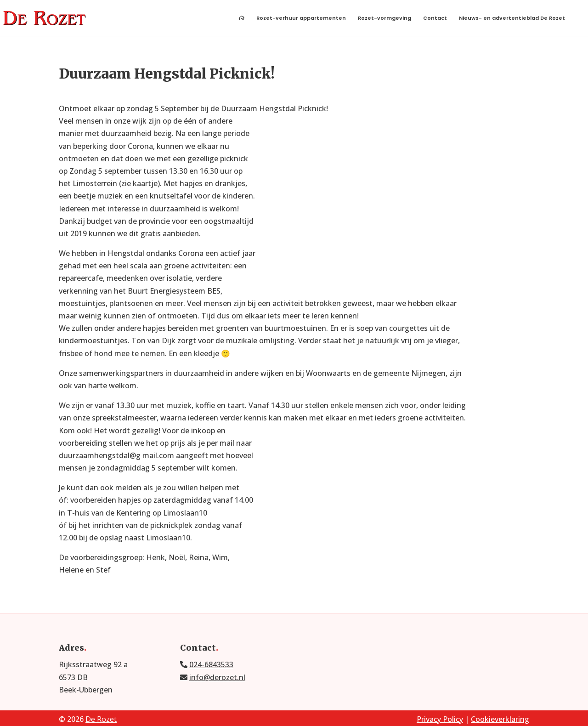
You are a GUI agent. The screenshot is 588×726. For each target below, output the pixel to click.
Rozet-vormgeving (384, 19)
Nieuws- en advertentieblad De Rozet (512, 19)
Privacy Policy (440, 719)
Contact (435, 19)
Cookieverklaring (500, 719)
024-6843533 (211, 664)
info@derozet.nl (217, 677)
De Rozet (101, 719)
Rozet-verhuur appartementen (301, 19)
